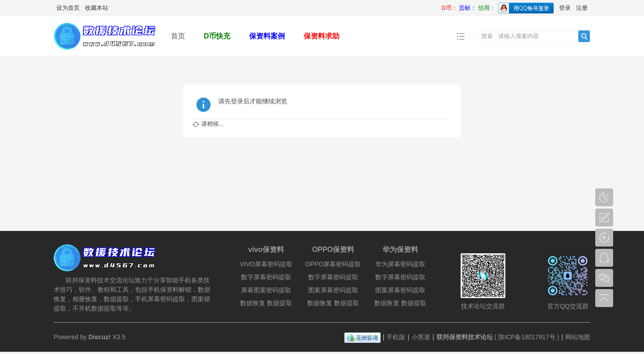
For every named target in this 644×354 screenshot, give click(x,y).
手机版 (396, 337)
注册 (582, 8)
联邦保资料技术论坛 (465, 337)
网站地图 (578, 337)
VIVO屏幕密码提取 (266, 264)
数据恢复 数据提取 (266, 303)
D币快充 (217, 36)
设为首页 (68, 8)
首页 (178, 36)
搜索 (487, 36)
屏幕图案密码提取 (266, 290)
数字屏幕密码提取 (266, 277)
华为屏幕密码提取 (400, 264)
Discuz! (100, 337)
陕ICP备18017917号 (527, 337)
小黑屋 (421, 337)
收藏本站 (97, 8)
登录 (565, 8)
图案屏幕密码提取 (333, 290)
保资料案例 (267, 36)
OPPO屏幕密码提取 (333, 264)
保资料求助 (322, 36)
